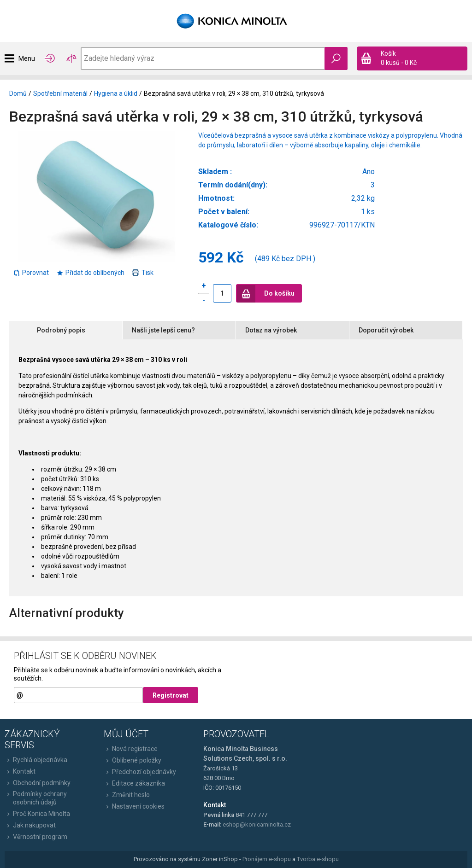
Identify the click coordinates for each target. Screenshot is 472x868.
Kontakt (20, 771)
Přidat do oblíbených (90, 273)
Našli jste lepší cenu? (163, 330)
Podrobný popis (61, 330)
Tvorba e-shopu (318, 859)
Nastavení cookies (134, 806)
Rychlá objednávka (36, 760)
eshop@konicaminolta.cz (257, 824)
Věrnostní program (36, 837)
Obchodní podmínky (38, 783)
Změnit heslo (127, 795)
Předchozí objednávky (140, 772)
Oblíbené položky (133, 760)
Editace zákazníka (134, 783)
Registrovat (171, 695)
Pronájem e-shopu (267, 859)
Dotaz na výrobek (271, 330)
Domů (18, 93)
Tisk (143, 273)
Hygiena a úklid (116, 93)
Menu (27, 58)
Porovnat (31, 273)
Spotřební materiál (60, 93)
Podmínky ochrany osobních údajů (36, 798)
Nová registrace (131, 749)
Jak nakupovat (30, 825)
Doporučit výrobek (386, 330)
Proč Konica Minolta (37, 814)
